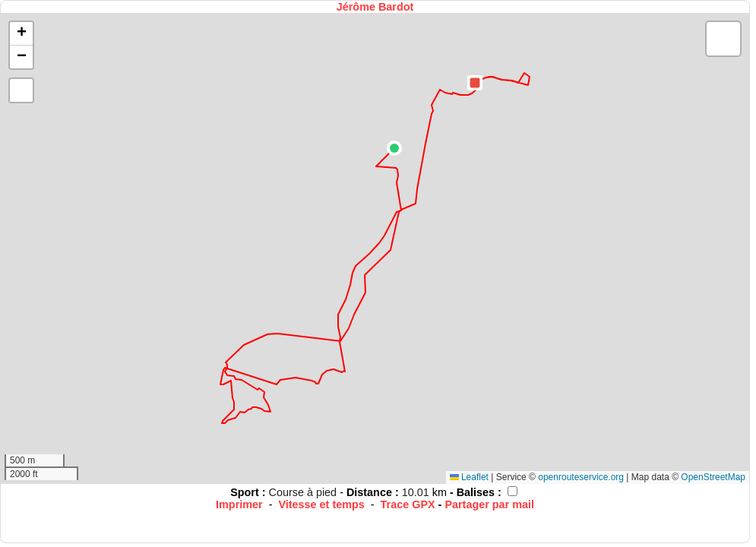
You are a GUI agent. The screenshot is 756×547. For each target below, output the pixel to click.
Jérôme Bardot (375, 7)
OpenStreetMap (713, 477)
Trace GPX (408, 504)
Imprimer (239, 504)
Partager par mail (489, 504)
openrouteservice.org (581, 477)
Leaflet (469, 477)
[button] (394, 148)
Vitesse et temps (321, 504)
